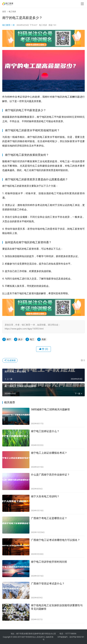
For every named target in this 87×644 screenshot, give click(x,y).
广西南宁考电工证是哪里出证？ (49, 518)
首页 (4, 12)
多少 (20, 339)
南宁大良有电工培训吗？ (45, 496)
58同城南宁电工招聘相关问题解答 (50, 409)
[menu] (82, 4)
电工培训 (43, 25)
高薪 (44, 339)
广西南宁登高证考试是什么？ (48, 584)
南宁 (9, 339)
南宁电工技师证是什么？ (45, 431)
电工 (32, 339)
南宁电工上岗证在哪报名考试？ (49, 453)
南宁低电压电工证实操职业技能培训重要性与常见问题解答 (57, 607)
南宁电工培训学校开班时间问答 (49, 562)
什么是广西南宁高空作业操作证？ (50, 475)
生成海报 (10, 360)
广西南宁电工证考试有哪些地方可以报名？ (55, 540)
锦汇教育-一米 (9, 25)
